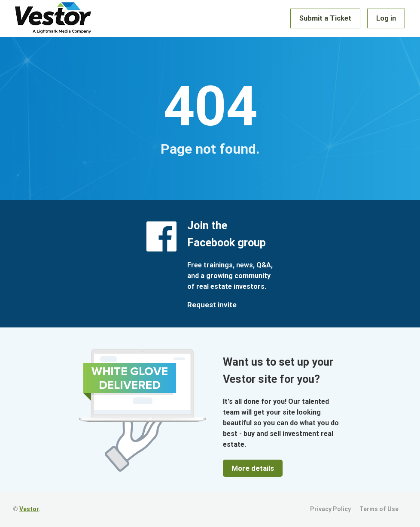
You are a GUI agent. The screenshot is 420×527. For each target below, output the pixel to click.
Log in (387, 18)
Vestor (29, 509)
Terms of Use (379, 509)
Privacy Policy (330, 509)
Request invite (212, 305)
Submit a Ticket (327, 18)
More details (253, 468)
